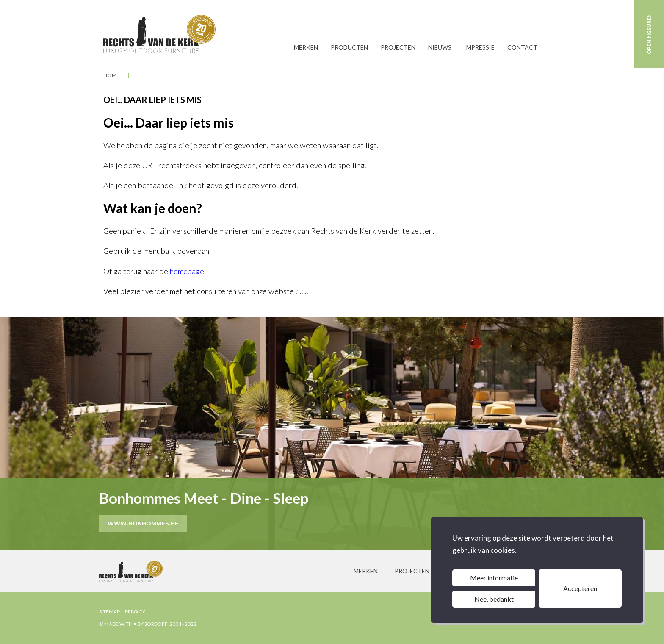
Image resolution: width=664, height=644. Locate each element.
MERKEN (306, 47)
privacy (135, 612)
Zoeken (552, 47)
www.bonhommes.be (143, 523)
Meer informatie (494, 578)
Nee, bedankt (494, 599)
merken (366, 571)
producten (349, 47)
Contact (522, 47)
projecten (412, 571)
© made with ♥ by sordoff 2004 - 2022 (148, 624)
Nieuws (440, 47)
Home (112, 75)
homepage (187, 271)
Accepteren (580, 588)
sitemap (109, 612)
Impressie (479, 47)
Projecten (398, 47)
